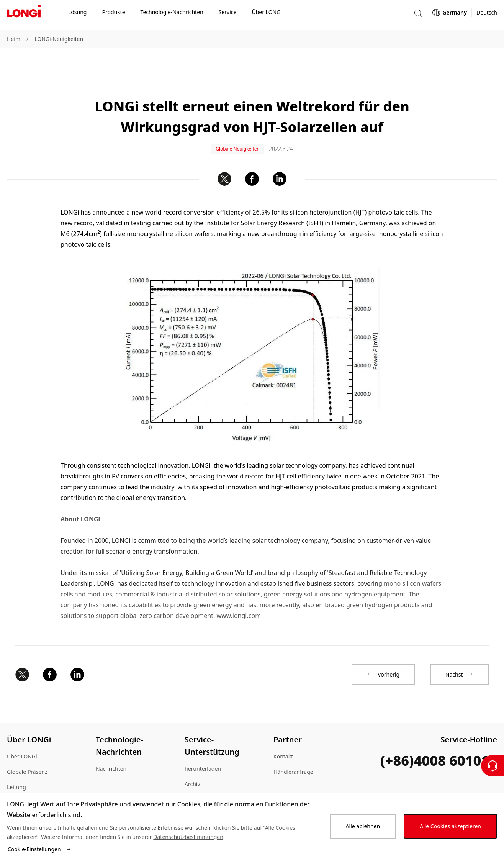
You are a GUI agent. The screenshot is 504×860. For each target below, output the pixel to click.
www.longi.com (239, 592)
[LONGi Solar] (24, 15)
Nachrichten (111, 745)
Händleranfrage (293, 748)
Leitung (16, 764)
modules (100, 571)
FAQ (190, 791)
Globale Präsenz (27, 748)
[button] (418, 15)
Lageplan (18, 779)
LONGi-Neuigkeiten (59, 39)
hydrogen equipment (375, 571)
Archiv (192, 761)
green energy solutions (297, 571)
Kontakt (283, 733)
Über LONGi (22, 733)
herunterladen (203, 745)
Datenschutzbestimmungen (188, 837)
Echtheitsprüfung (206, 776)
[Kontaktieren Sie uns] (493, 766)
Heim (14, 39)
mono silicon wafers (412, 560)
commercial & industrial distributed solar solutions (188, 571)
